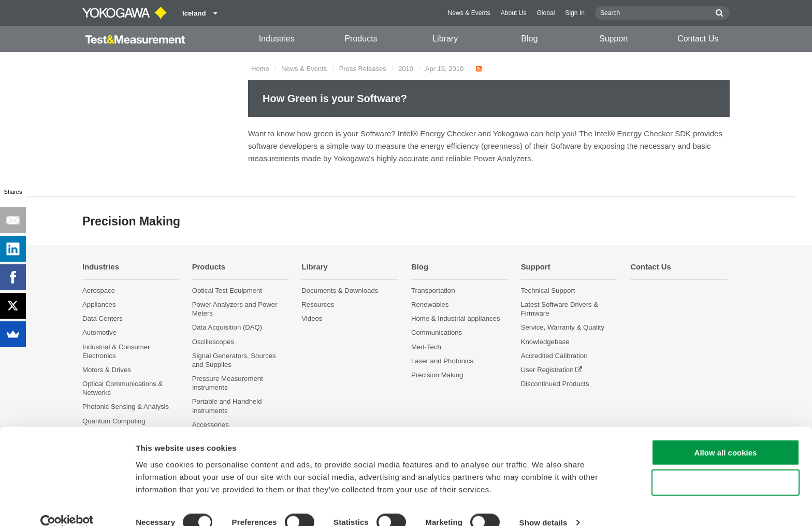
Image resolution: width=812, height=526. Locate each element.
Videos (312, 318)
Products (361, 39)
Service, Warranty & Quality (563, 327)
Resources (318, 304)
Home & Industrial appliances (456, 318)
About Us (514, 13)
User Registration (547, 370)
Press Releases (363, 69)
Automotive (99, 332)
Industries (277, 39)
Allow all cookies (726, 435)
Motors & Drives (107, 370)
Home (260, 69)
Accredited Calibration (554, 356)
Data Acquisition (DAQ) (227, 327)
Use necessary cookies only (726, 466)
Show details (543, 506)
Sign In (575, 13)
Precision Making (437, 375)
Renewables (430, 304)
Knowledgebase (545, 341)
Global (546, 13)
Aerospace (99, 290)
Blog (529, 39)
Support (614, 39)
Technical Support (548, 290)
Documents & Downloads (340, 290)
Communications (437, 332)
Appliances (99, 304)
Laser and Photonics (442, 361)
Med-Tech (426, 346)
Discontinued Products (555, 384)
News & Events (469, 13)
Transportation (433, 290)
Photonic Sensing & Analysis (126, 407)
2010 (406, 69)
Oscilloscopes (213, 341)
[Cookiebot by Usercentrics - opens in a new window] (67, 506)
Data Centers (103, 318)
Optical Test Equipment (227, 290)
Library (445, 39)
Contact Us (698, 39)
